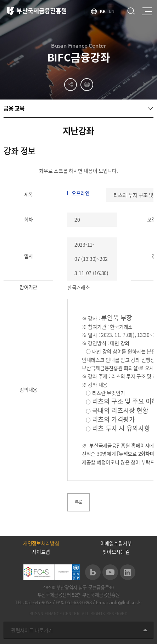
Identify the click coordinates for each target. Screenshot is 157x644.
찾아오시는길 (116, 552)
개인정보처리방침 (41, 543)
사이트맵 (41, 552)
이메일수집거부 (116, 543)
